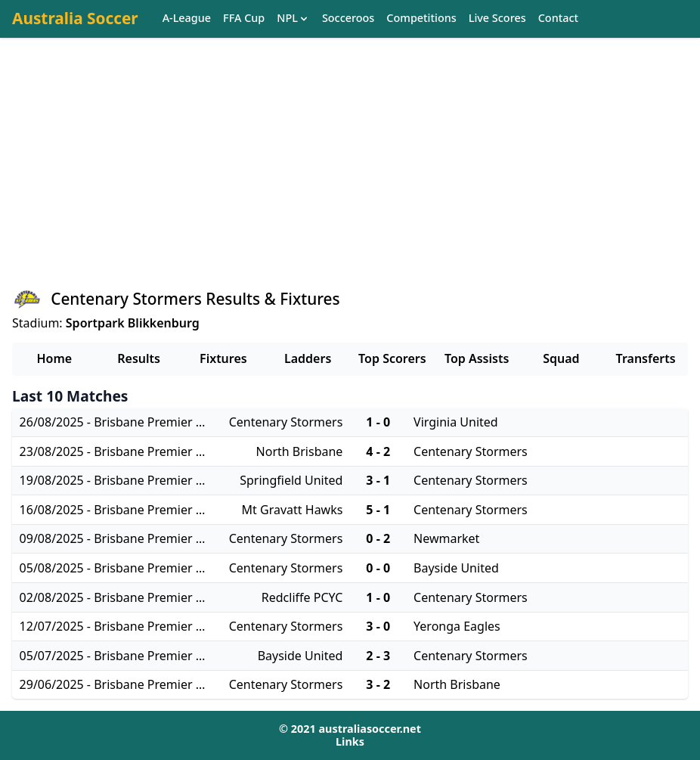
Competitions (421, 19)
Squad (561, 358)
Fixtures (223, 358)
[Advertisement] (350, 175)
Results (139, 358)
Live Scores (497, 19)
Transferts (646, 358)
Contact (558, 19)
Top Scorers (392, 358)
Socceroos (348, 19)
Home (55, 358)
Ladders (308, 358)
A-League (187, 19)
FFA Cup (244, 19)
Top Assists (477, 358)
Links (350, 741)
